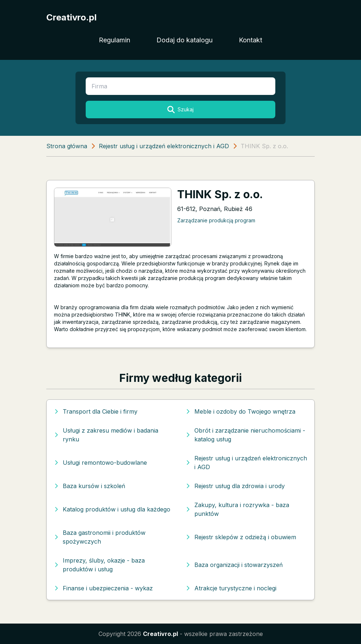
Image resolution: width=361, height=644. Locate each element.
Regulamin (114, 40)
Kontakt (251, 40)
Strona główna (67, 146)
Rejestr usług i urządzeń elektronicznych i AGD (164, 146)
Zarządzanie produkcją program (216, 220)
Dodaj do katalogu (185, 40)
